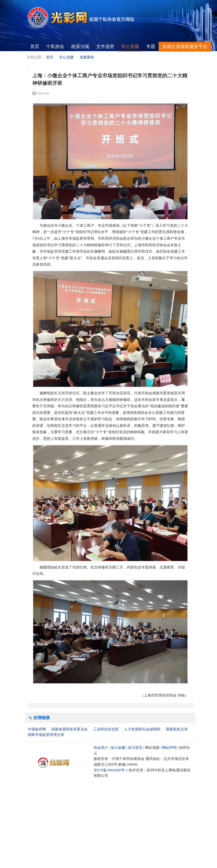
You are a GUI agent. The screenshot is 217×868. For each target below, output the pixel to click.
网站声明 (169, 748)
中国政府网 (37, 729)
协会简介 (101, 748)
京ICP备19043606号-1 (111, 770)
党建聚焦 (87, 57)
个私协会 (55, 46)
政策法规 (80, 46)
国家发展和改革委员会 (70, 729)
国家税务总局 (177, 729)
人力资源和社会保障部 (143, 729)
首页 (35, 46)
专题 (151, 46)
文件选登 (105, 46)
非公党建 (130, 46)
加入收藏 (118, 748)
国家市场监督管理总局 (46, 735)
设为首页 (135, 748)
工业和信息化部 (106, 729)
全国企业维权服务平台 (185, 46)
